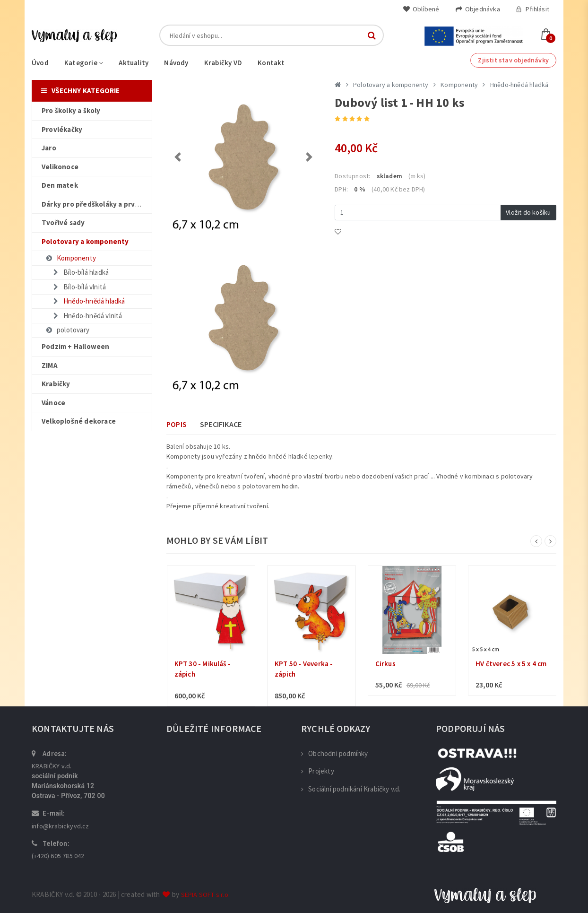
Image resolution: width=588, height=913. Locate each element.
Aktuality (134, 63)
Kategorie (84, 63)
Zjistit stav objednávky (513, 60)
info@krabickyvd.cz (61, 826)
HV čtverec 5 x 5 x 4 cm (511, 664)
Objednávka (478, 9)
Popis (177, 424)
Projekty (318, 771)
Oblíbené (421, 9)
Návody (176, 63)
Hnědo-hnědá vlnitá (87, 316)
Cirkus (385, 664)
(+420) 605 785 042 (58, 856)
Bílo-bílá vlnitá (79, 287)
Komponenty (70, 258)
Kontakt (271, 63)
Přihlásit (532, 9)
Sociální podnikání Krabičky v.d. (351, 789)
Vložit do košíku (528, 212)
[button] (178, 157)
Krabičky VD (223, 63)
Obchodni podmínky (335, 753)
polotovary (67, 330)
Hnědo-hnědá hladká (88, 301)
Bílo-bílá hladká (80, 272)
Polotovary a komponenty (391, 85)
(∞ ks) (417, 176)
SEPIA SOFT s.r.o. (205, 895)
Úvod (40, 63)
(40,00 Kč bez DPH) (398, 189)
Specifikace (221, 424)
